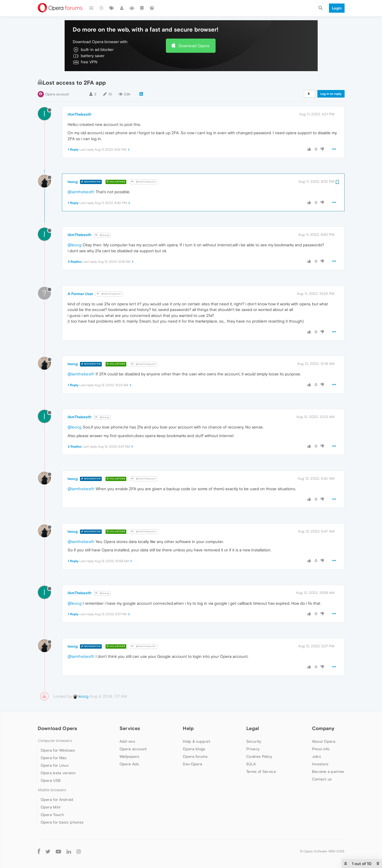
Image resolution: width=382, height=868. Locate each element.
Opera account (57, 94)
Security (254, 741)
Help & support (197, 741)
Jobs (316, 756)
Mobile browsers (52, 790)
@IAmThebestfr (144, 182)
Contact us (322, 779)
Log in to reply (331, 94)
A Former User (80, 294)
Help (188, 728)
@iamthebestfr (81, 192)
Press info (321, 749)
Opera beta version (58, 773)
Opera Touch (52, 815)
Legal (253, 728)
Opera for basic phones (62, 822)
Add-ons (127, 741)
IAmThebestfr (80, 114)
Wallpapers (129, 756)
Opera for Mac (54, 758)
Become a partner (328, 772)
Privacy (253, 749)
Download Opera (194, 46)
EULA (251, 764)
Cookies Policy (259, 756)
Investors (320, 764)
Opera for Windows (58, 750)
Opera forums (195, 756)
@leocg (102, 235)
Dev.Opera (192, 764)
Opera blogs (194, 749)
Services (130, 728)
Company (323, 728)
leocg (73, 182)
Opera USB (51, 780)
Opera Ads (129, 764)
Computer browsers (55, 741)
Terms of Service (261, 772)
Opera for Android (57, 800)
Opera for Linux (55, 765)
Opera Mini (51, 807)
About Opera (324, 741)
